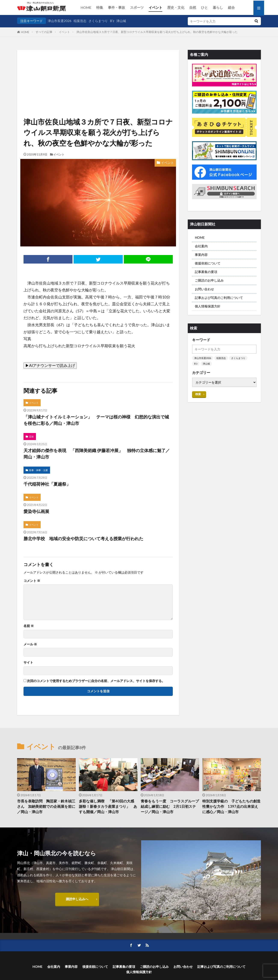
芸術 (31, 437)
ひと (204, 7)
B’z (112, 21)
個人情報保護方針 (208, 306)
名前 (29, 626)
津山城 (121, 21)
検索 (198, 394)
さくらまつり (98, 21)
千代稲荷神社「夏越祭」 (47, 484)
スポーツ (137, 7)
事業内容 (201, 255)
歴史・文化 (176, 7)
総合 (231, 7)
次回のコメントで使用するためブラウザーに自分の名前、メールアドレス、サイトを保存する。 (96, 681)
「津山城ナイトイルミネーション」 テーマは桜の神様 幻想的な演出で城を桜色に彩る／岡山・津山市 (96, 420)
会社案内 (201, 246)
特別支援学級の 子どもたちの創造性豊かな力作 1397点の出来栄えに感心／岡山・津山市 (231, 807)
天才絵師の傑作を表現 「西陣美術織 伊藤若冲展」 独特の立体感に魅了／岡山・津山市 (97, 454)
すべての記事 (44, 32)
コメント (32, 581)
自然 (193, 7)
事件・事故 (117, 7)
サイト (28, 662)
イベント (155, 7)
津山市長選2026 (60, 21)
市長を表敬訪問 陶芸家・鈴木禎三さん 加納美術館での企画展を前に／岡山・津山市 (46, 807)
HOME (86, 7)
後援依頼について (208, 263)
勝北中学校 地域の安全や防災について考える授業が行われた (83, 538)
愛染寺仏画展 (36, 511)
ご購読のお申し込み (209, 280)
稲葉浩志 (80, 21)
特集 (100, 7)
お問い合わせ (204, 289)
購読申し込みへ (77, 899)
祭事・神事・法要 (38, 470)
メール (30, 644)
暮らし (218, 7)
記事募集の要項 (206, 272)
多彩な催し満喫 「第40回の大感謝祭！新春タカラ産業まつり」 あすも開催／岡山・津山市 (108, 807)
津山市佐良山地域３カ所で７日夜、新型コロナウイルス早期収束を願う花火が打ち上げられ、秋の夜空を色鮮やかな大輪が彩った (157, 32)
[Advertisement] (98, 72)
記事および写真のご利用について (219, 298)
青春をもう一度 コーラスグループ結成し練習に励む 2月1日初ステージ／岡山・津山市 (170, 807)
